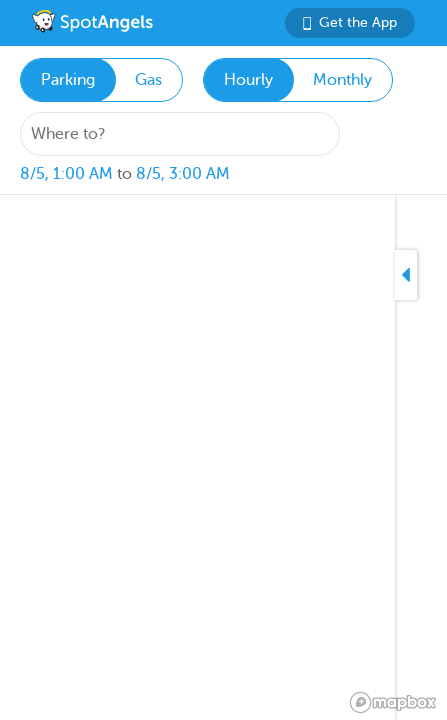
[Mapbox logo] (393, 702)
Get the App (350, 22)
